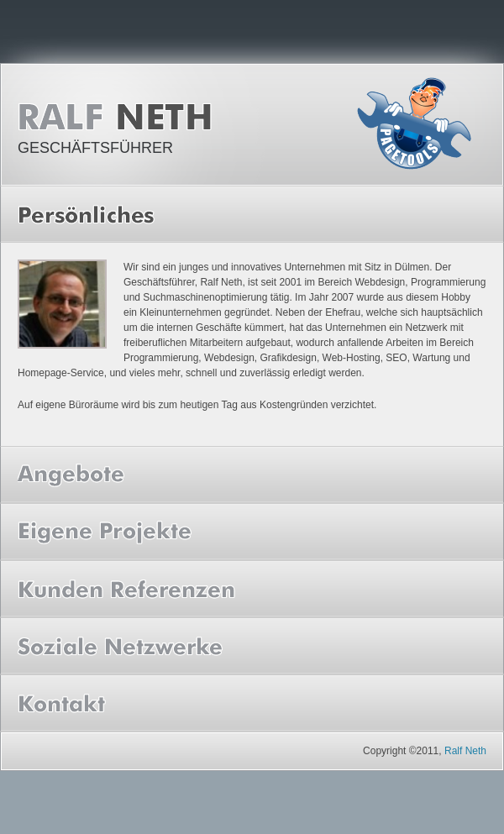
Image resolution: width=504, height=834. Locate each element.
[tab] (252, 214)
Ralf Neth (119, 117)
